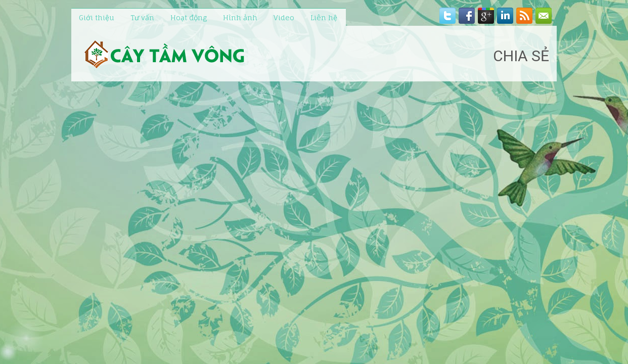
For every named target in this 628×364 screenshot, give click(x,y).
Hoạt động (189, 17)
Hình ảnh (240, 17)
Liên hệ (324, 17)
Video (284, 17)
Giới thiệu (97, 17)
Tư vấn (142, 17)
